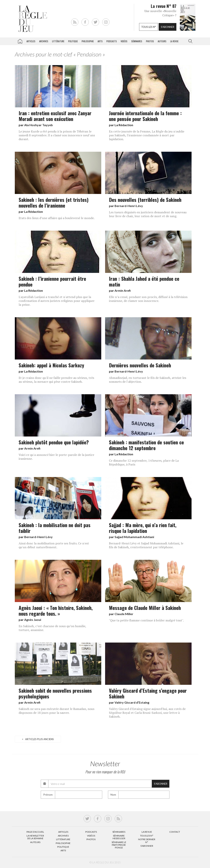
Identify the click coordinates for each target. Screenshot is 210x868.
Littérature (58, 41)
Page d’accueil (35, 832)
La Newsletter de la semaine (35, 837)
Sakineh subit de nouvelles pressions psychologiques (55, 693)
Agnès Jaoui (33, 620)
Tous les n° (149, 27)
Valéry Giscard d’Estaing (132, 702)
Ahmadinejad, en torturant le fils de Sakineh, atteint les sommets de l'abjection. (148, 380)
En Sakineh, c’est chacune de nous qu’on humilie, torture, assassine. (52, 628)
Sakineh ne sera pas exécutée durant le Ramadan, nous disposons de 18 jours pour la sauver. (56, 711)
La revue (174, 41)
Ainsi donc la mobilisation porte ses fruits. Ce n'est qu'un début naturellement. (54, 545)
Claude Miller (124, 614)
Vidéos (124, 41)
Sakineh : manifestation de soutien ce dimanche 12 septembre (146, 445)
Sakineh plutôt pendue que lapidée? (54, 442)
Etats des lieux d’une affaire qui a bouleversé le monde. (57, 218)
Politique (73, 41)
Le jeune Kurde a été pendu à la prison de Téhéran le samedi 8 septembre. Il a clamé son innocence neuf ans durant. (57, 135)
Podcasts (112, 41)
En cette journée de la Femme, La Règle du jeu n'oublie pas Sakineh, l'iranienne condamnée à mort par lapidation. (147, 135)
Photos (150, 41)
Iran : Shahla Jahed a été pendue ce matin (144, 281)
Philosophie (88, 41)
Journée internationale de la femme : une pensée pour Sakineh (145, 116)
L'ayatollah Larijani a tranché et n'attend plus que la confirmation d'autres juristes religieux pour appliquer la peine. (57, 301)
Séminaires (137, 41)
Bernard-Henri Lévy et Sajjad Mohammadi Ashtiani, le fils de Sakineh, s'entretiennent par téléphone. (146, 545)
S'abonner (168, 27)
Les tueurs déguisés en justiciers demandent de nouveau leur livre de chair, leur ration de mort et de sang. (148, 214)
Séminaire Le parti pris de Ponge (119, 845)
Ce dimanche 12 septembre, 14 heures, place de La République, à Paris (144, 462)
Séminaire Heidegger (119, 837)
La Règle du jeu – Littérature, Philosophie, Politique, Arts (20, 41)
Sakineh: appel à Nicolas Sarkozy (51, 365)
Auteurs (162, 41)
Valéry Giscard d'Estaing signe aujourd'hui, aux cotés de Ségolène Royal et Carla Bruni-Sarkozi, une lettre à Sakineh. (147, 713)
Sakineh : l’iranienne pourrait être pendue (52, 281)
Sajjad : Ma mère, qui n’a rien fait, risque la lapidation (143, 528)
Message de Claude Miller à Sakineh (145, 608)
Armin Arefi (123, 290)
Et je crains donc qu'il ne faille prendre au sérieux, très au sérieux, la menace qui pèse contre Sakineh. (56, 380)
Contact (175, 832)
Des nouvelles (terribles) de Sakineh (145, 200)
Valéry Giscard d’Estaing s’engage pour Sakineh (148, 693)
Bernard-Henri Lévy (129, 206)
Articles (31, 41)
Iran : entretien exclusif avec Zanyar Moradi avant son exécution (55, 116)
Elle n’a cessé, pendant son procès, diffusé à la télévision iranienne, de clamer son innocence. (148, 299)
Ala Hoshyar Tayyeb (39, 125)
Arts (100, 41)
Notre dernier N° (147, 841)
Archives (44, 41)
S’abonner (147, 846)
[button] (190, 41)
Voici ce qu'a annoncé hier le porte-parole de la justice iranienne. (56, 457)
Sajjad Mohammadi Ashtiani (134, 537)
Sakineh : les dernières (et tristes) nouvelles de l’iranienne (54, 202)
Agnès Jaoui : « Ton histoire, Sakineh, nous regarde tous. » (56, 610)
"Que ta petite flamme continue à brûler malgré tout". (146, 620)
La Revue (147, 832)
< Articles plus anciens (38, 739)
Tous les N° (147, 836)
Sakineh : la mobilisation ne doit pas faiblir (55, 528)
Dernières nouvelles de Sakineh (140, 365)
